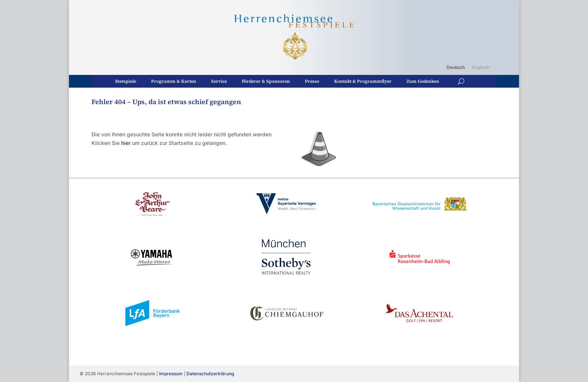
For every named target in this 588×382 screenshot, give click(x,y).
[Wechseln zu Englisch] (481, 67)
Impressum (171, 374)
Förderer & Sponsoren (266, 81)
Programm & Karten (174, 81)
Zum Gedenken (423, 81)
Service (219, 81)
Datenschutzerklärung (210, 374)
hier (126, 143)
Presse (312, 81)
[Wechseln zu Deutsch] (456, 67)
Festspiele (126, 81)
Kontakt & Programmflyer (363, 81)
